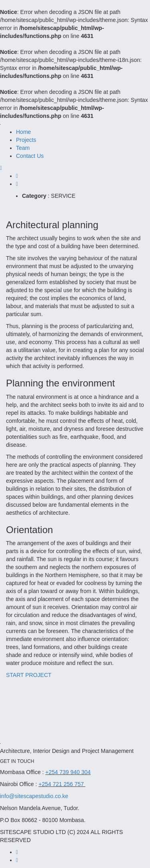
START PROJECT (29, 675)
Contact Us (30, 156)
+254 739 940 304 (68, 772)
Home (23, 132)
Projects (26, 140)
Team (23, 148)
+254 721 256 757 (62, 784)
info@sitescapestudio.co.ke (34, 796)
